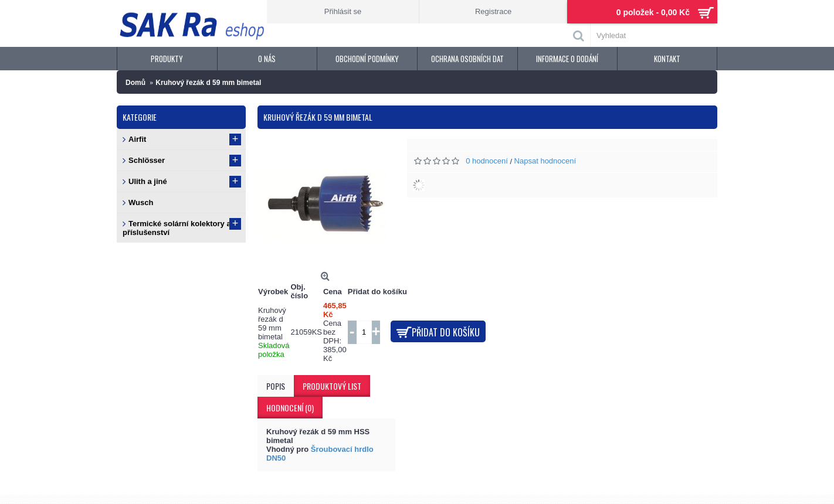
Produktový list (332, 386)
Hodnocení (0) (290, 408)
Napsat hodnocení (545, 161)
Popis (276, 386)
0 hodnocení (487, 161)
